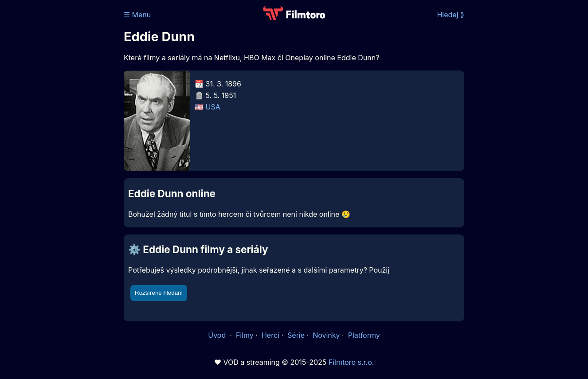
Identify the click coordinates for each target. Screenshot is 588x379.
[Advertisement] (59, 137)
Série (296, 335)
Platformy (364, 335)
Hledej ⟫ (451, 15)
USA (213, 107)
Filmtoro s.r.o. (351, 362)
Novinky (326, 335)
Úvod (218, 335)
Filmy (245, 335)
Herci (270, 335)
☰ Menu (137, 15)
